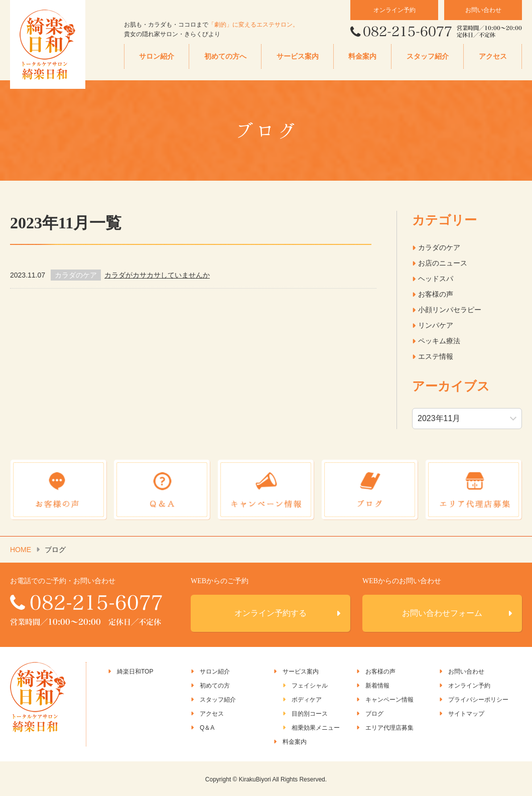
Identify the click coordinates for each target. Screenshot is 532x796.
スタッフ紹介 (428, 56)
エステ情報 (436, 356)
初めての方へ (225, 56)
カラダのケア (439, 247)
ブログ (374, 713)
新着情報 (377, 685)
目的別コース (310, 713)
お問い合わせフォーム (442, 612)
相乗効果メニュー (316, 727)
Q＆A (207, 727)
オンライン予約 (394, 10)
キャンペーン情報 (389, 699)
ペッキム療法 (439, 341)
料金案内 (362, 56)
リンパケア (436, 325)
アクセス (493, 56)
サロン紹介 (157, 56)
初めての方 (215, 685)
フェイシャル (310, 685)
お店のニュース (443, 263)
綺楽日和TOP (135, 671)
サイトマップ (466, 713)
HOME (21, 549)
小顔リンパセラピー (450, 310)
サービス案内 (298, 56)
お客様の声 (436, 294)
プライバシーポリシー (478, 699)
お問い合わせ (483, 10)
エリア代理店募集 (389, 727)
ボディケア (307, 699)
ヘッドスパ (436, 279)
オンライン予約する (271, 612)
